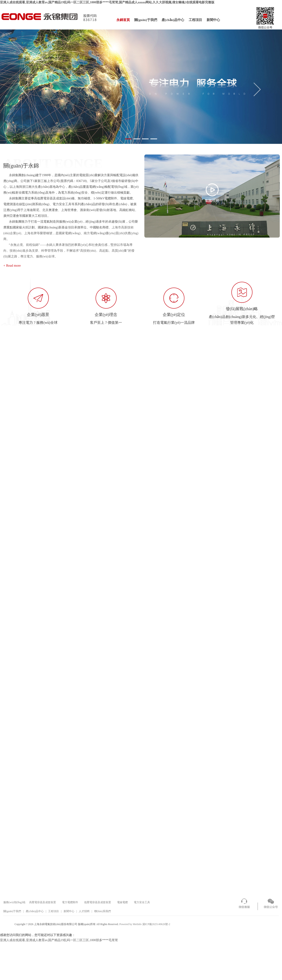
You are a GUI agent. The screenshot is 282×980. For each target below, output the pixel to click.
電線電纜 (122, 902)
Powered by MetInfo (130, 924)
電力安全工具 (142, 902)
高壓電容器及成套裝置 (43, 902)
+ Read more (12, 265)
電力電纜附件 (70, 902)
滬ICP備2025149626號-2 (156, 924)
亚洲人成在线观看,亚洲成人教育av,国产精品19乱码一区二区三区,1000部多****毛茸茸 (59, 940)
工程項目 (195, 20)
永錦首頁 (123, 20)
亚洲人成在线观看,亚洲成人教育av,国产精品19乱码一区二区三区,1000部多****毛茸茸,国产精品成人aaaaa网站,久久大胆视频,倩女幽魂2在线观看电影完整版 (107, 2)
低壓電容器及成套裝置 (98, 902)
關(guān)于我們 (146, 20)
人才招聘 (84, 911)
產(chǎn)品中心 (173, 20)
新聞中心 (213, 20)
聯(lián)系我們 (103, 911)
